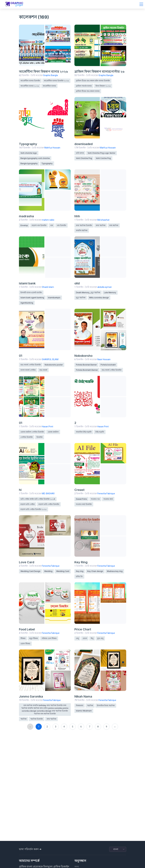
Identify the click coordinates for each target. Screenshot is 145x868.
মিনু (92, 638)
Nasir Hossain (104, 359)
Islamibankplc (54, 298)
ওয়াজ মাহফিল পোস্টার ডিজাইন (32, 432)
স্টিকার (23, 638)
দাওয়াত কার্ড (108, 499)
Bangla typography (29, 163)
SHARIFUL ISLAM (50, 359)
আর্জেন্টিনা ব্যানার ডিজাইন (30, 81)
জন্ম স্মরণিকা (101, 225)
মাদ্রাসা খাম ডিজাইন (39, 225)
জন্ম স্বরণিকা (114, 225)
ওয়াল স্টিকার (25, 644)
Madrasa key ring (115, 571)
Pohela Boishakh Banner (87, 370)
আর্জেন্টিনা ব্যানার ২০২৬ (30, 86)
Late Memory (110, 292)
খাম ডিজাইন (61, 225)
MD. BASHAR (48, 494)
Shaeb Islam (48, 287)
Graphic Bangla (50, 75)
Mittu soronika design (99, 298)
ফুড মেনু (100, 638)
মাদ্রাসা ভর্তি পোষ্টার (28, 504)
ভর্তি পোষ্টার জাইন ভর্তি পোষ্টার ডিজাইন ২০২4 (38, 499)
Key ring (80, 571)
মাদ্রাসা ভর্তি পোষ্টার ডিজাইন (49, 504)
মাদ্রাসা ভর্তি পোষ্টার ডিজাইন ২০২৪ (34, 509)
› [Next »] (115, 727)
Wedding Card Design (30, 571)
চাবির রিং (79, 576)
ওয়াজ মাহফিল (53, 432)
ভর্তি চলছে (80, 153)
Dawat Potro (82, 499)
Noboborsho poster (54, 365)
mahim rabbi (48, 220)
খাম (52, 225)
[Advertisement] (73, 817)
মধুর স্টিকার (34, 638)
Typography (47, 163)
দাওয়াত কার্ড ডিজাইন (84, 504)
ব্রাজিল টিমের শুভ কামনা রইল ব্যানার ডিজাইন (93, 81)
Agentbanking (27, 303)
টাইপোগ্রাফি (100, 432)
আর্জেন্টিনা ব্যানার (49, 86)
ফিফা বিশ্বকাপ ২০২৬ (103, 86)
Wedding (48, 571)
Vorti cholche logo (29, 153)
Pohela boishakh (108, 365)
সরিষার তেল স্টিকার (49, 638)
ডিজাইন (40, 437)
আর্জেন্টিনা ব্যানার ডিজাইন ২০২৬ (56, 81)
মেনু (77, 638)
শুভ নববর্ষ (43, 370)
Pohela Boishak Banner (86, 365)
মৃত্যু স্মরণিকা (81, 298)
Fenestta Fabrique (106, 494)
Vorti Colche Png (103, 158)
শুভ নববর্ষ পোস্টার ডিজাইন (31, 365)
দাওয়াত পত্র (95, 499)
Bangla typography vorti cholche (35, 158)
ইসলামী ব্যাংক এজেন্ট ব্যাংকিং (31, 292)
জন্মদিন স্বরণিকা (82, 230)
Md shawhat (103, 220)
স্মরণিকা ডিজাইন (37, 719)
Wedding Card (63, 571)
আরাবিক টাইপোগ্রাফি (84, 432)
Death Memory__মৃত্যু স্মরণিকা (88, 292)
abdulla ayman (105, 287)
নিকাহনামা (80, 705)
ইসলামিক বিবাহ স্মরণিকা (106, 705)
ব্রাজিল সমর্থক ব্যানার (84, 86)
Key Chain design (95, 571)
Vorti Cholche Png (84, 158)
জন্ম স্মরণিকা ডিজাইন (84, 225)
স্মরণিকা (23, 719)
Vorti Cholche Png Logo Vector (101, 153)
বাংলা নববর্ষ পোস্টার (28, 370)
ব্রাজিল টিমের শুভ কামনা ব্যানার (88, 91)
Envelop (24, 225)
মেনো (85, 638)
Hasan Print (48, 427)
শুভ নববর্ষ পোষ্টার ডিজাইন (112, 370)
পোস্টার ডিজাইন (27, 437)
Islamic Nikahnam (84, 711)
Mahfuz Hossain (52, 148)
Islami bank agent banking (32, 298)
